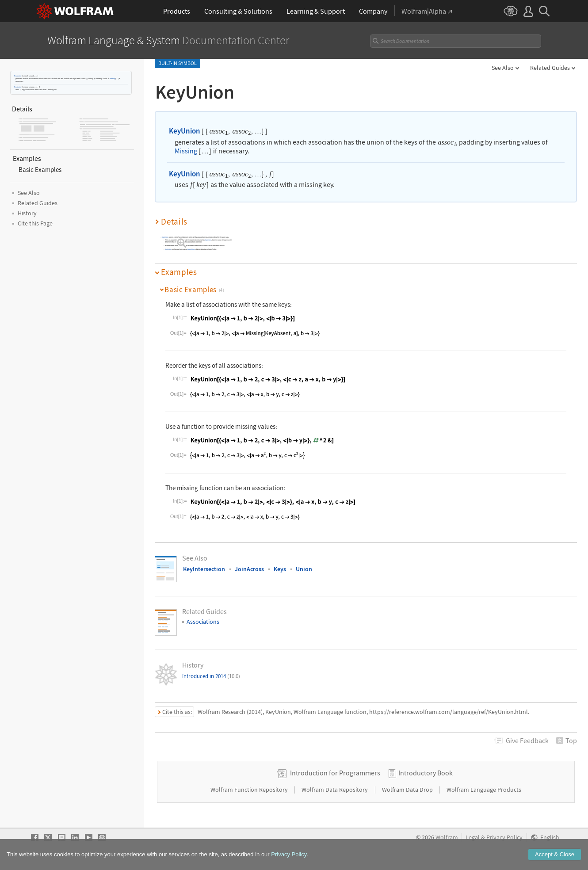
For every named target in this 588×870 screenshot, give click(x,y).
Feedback (527, 740)
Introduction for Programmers (335, 773)
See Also (503, 68)
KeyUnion (18, 76)
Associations (203, 622)
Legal (473, 838)
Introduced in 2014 (211, 676)
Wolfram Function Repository (250, 790)
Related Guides (550, 68)
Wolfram (447, 838)
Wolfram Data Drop (408, 790)
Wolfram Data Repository (335, 790)
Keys (280, 569)
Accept (555, 856)
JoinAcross (249, 569)
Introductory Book (426, 773)
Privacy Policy (504, 838)
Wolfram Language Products (484, 790)
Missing (113, 78)
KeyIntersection (204, 569)
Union (304, 569)
